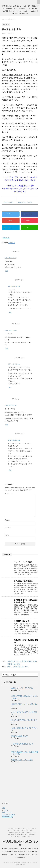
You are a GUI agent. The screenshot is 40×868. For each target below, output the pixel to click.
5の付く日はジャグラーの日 (22, 760)
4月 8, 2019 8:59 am (14, 440)
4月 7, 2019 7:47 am (14, 286)
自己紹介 (17, 836)
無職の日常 (6, 238)
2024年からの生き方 (14, 828)
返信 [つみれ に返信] (7, 271)
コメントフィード (8, 815)
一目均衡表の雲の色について (22, 744)
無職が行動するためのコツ (16, 832)
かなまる (12, 243)
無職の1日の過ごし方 (19, 736)
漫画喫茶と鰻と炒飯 (22, 621)
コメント (9, 494)
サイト (7, 535)
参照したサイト (27, 836)
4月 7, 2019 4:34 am (11, 258)
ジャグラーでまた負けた (23, 562)
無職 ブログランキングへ (25, 202)
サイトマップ (15, 830)
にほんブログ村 (8, 202)
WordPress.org (7, 817)
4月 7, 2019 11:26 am (11, 330)
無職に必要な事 (22, 834)
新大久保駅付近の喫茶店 (23, 581)
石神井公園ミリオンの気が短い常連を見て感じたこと (26, 601)
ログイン (5, 810)
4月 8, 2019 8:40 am (11, 405)
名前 (7, 520)
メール (8, 528)
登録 (3, 808)
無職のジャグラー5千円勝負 (22, 688)
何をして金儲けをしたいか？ (18, 667)
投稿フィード (7, 812)
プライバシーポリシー (28, 830)
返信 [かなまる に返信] (10, 312)
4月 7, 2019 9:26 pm (14, 364)
